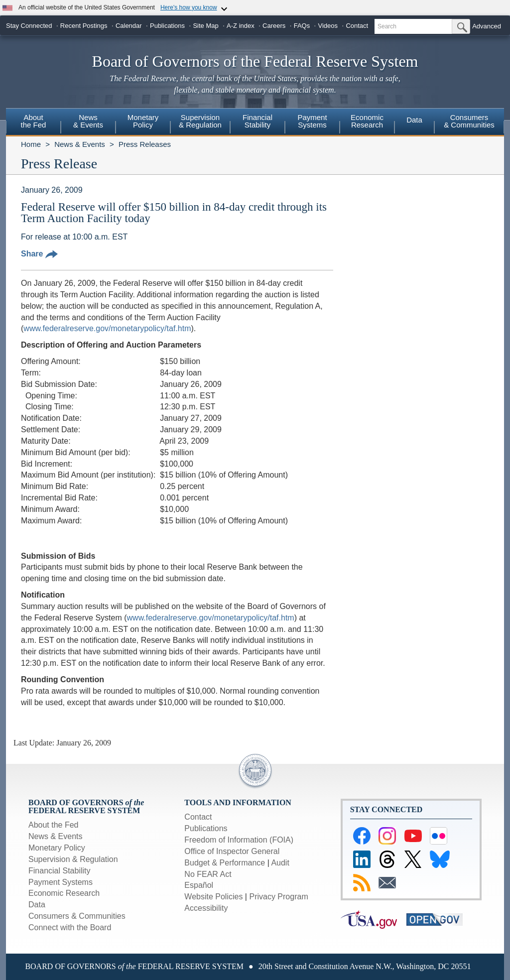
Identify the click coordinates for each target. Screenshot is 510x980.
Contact (357, 26)
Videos (328, 26)
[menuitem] (33, 122)
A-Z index (241, 26)
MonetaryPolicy (143, 121)
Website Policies (213, 897)
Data (414, 120)
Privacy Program (278, 897)
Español (199, 885)
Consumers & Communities (469, 121)
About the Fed (54, 825)
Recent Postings (84, 26)
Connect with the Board (70, 927)
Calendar (129, 26)
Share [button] (39, 254)
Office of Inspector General (232, 851)
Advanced (487, 26)
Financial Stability (60, 871)
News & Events (80, 144)
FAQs (302, 26)
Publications (167, 26)
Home (31, 144)
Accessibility (206, 908)
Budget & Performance (225, 863)
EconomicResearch (367, 121)
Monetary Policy (57, 848)
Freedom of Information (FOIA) (239, 840)
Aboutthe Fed (34, 121)
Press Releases (145, 144)
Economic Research (64, 893)
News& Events (88, 121)
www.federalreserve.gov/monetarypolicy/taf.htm (107, 328)
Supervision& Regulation (200, 121)
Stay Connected (29, 26)
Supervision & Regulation (73, 859)
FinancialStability (257, 121)
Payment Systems (61, 882)
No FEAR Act (208, 874)
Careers (274, 26)
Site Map (205, 26)
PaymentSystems (312, 121)
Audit (280, 863)
